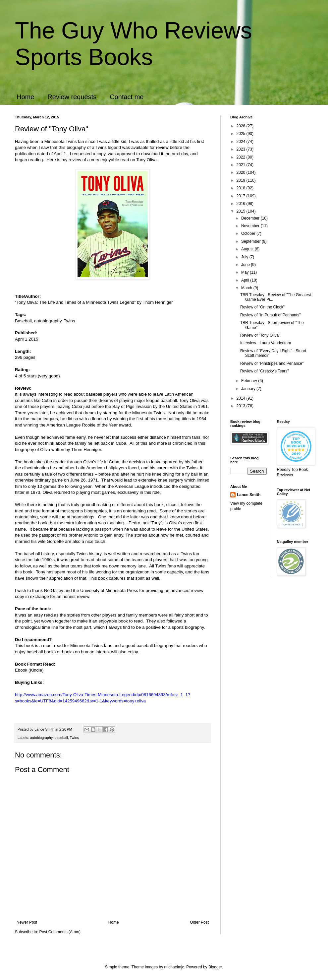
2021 (242, 165)
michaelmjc (174, 967)
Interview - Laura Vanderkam (266, 343)
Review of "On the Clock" (262, 307)
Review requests (72, 97)
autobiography (41, 738)
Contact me (127, 97)
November (251, 226)
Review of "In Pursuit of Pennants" (271, 315)
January (249, 389)
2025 (242, 134)
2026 (242, 126)
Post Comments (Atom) (60, 932)
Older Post (199, 922)
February (250, 381)
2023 (242, 149)
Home (25, 97)
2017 (242, 196)
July (245, 257)
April (246, 280)
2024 (242, 142)
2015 (242, 211)
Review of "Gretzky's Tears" (265, 371)
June (246, 265)
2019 (242, 180)
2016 (242, 204)
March (247, 288)
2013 (242, 406)
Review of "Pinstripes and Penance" (272, 363)
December (251, 218)
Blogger (215, 967)
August (248, 249)
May (246, 272)
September (251, 241)
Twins (75, 738)
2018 (242, 188)
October (249, 233)
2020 (242, 172)
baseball (61, 738)
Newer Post (27, 922)
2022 (242, 157)
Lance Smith (249, 495)
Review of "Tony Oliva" (260, 335)
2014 (242, 398)
